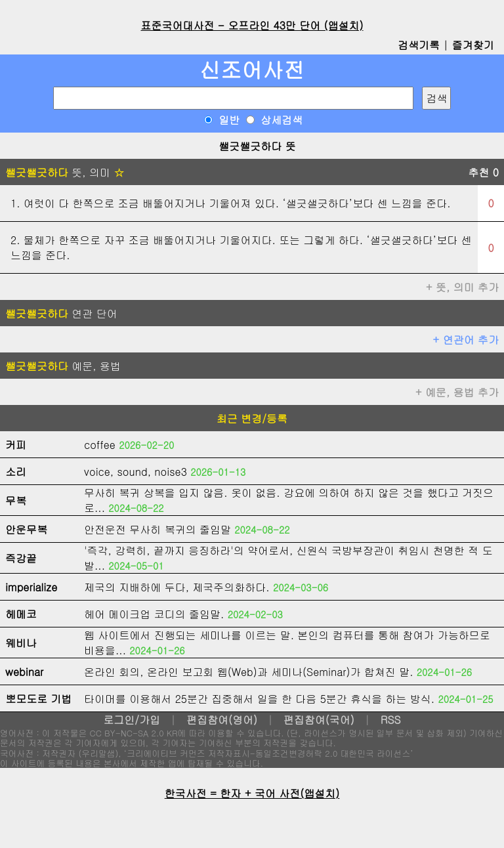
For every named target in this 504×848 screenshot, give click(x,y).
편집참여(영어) (222, 720)
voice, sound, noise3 (136, 472)
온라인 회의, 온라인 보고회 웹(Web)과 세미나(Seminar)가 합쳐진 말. (249, 672)
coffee (100, 445)
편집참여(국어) (319, 720)
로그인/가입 (132, 720)
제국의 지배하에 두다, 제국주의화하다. (177, 587)
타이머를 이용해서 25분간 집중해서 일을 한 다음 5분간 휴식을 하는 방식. (259, 699)
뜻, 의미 (65, 172)
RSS (391, 720)
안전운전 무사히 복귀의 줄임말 (157, 529)
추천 (483, 172)
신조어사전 (252, 69)
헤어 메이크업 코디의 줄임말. (154, 614)
